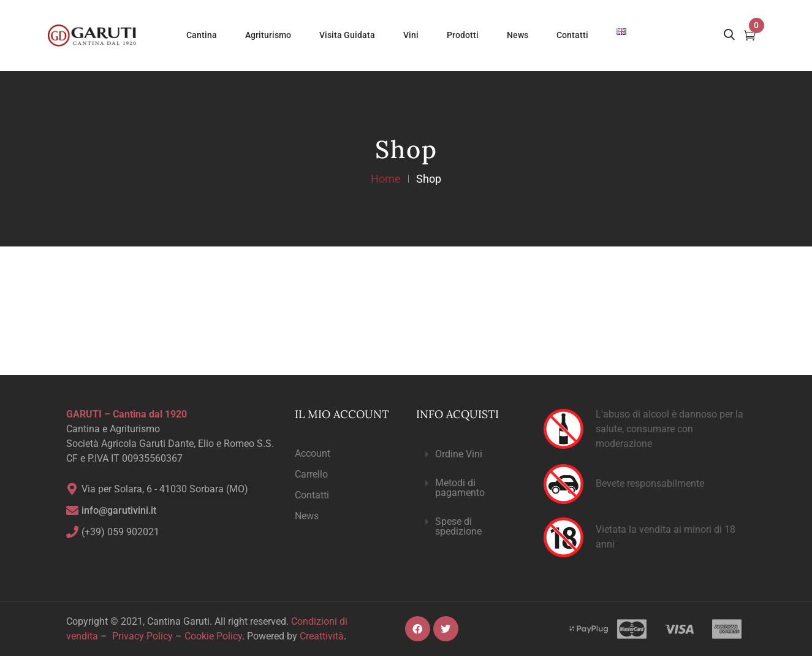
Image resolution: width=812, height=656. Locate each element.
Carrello (311, 474)
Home (386, 179)
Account (313, 453)
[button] (469, 455)
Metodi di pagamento (460, 488)
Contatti (312, 495)
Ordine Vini (459, 454)
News (307, 516)
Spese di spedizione (458, 526)
